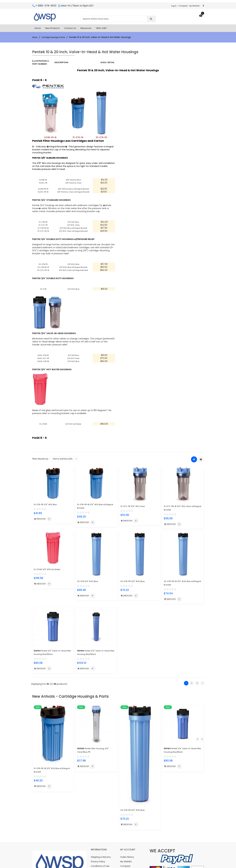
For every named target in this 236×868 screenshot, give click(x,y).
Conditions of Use (100, 815)
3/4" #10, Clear (73, 228)
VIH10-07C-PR (43, 361)
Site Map (95, 820)
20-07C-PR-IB (43, 273)
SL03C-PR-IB (43, 193)
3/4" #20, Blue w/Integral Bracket (73, 270)
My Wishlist (194, 6)
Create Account (129, 824)
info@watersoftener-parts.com (59, 851)
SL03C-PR (43, 184)
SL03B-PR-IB (43, 190)
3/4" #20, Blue (73, 267)
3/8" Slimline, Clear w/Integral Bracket (73, 193)
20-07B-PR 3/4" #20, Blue (135, 584)
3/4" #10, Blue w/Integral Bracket (73, 231)
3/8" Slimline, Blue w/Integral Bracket (73, 189)
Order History (127, 806)
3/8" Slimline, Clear (73, 183)
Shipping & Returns (101, 806)
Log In (174, 6)
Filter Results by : (41, 462)
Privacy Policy (98, 810)
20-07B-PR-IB (43, 270)
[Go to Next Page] (202, 688)
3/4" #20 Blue (73, 364)
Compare (183, 6)
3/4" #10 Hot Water (73, 427)
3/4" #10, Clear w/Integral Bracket (73, 234)
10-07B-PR (43, 225)
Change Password (130, 820)
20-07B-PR (43, 267)
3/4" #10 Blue (73, 358)
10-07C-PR (43, 228)
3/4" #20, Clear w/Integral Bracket (73, 273)
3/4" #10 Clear (73, 361)
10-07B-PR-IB (43, 231)
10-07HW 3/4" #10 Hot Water (50, 573)
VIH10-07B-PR (43, 358)
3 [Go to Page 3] (197, 688)
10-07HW (43, 427)
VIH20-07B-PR (43, 364)
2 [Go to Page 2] (192, 688)
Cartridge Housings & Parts (57, 37)
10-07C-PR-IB (43, 234)
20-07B (43, 292)
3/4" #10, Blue (73, 225)
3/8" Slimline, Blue (73, 180)
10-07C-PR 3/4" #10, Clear (135, 509)
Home (35, 37)
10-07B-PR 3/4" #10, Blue (47, 507)
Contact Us (97, 824)
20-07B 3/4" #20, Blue (89, 584)
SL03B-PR (43, 181)
